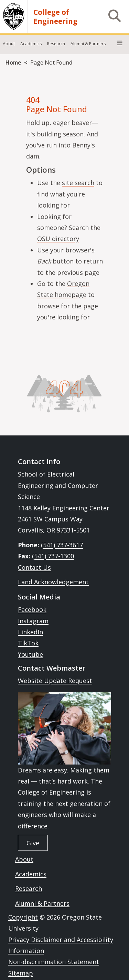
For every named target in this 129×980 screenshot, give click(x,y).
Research (29, 888)
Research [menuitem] (56, 44)
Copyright (23, 917)
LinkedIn (30, 632)
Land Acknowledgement (53, 582)
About (24, 859)
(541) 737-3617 (62, 545)
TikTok (28, 643)
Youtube (30, 654)
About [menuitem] (9, 44)
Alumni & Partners (42, 903)
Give (33, 843)
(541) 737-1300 (53, 556)
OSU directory (58, 239)
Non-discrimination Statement (54, 962)
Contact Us (34, 567)
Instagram (33, 621)
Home (13, 63)
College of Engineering (55, 17)
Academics (31, 874)
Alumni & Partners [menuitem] (88, 44)
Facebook (32, 609)
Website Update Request (55, 681)
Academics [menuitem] (31, 44)
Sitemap (21, 973)
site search (78, 183)
